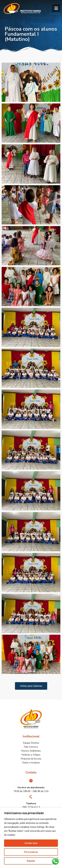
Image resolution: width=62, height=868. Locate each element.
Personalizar (31, 852)
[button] (56, 8)
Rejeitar (31, 861)
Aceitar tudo (31, 843)
